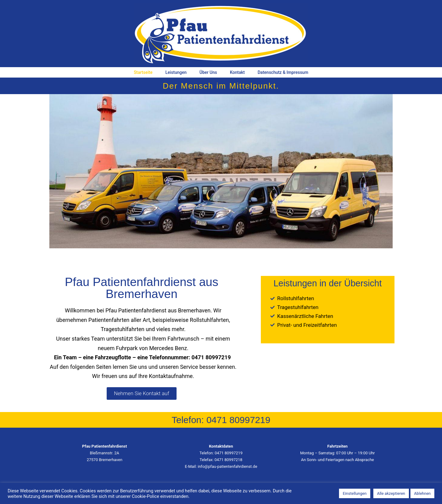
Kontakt (237, 72)
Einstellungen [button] (355, 493)
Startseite (143, 72)
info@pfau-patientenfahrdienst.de (227, 466)
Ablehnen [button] (422, 493)
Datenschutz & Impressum (283, 72)
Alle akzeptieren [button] (391, 493)
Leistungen (176, 72)
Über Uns (208, 72)
